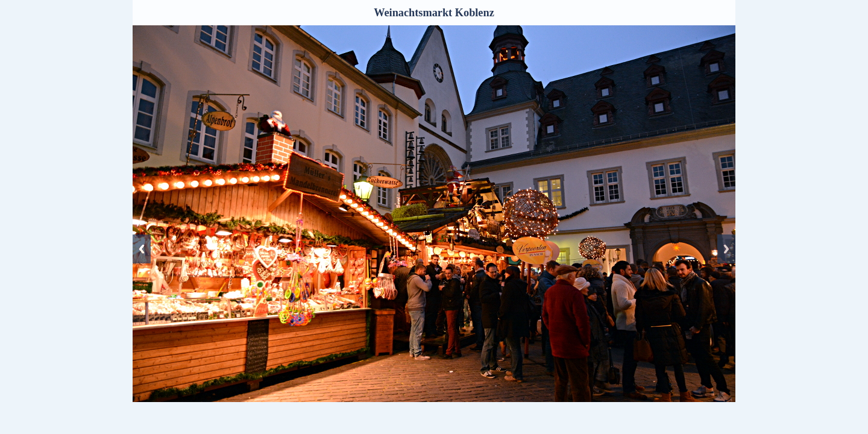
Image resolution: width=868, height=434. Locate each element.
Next (726, 249)
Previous (142, 249)
